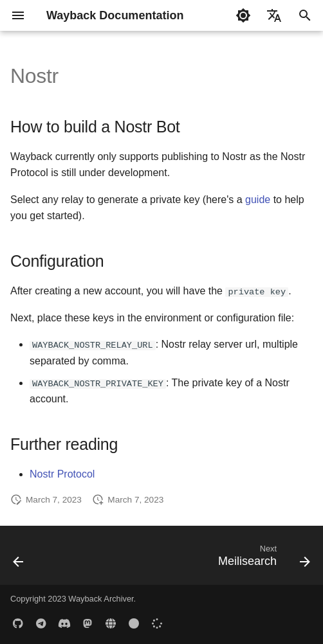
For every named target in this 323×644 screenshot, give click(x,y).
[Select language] (274, 15)
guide (258, 200)
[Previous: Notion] (19, 559)
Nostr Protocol (62, 474)
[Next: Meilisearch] (262, 559)
